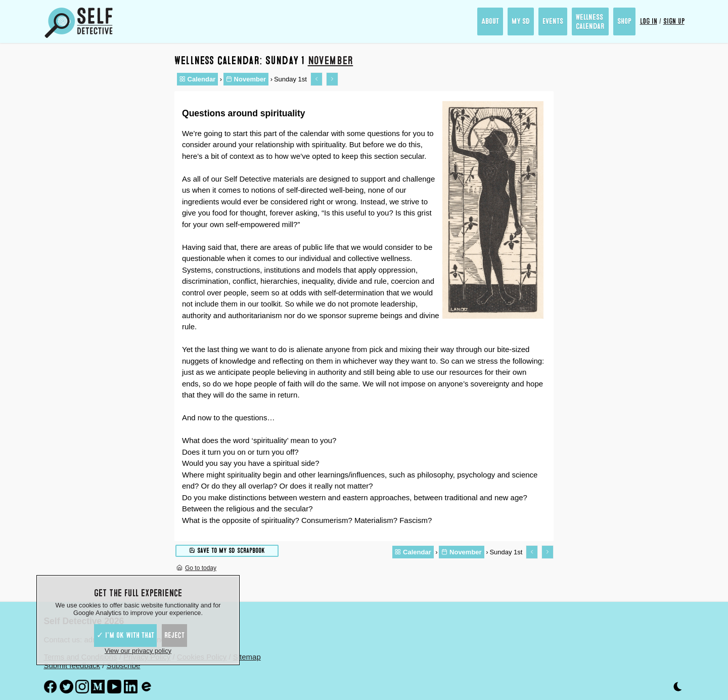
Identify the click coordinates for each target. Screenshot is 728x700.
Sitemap (247, 657)
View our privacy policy (138, 651)
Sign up (674, 21)
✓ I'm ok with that (125, 635)
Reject (174, 635)
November (331, 60)
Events (553, 21)
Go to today (196, 568)
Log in (649, 21)
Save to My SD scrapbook (227, 550)
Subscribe (124, 665)
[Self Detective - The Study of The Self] (79, 23)
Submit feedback (72, 665)
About (490, 21)
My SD (521, 21)
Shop (624, 21)
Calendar (197, 79)
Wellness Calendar (590, 22)
